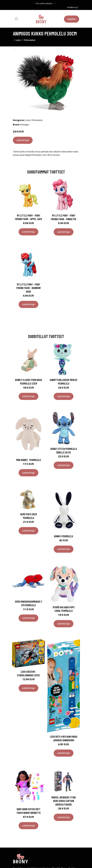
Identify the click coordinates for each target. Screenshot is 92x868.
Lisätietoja (23, 140)
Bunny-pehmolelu (64, 536)
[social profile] (55, 3)
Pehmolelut (30, 40)
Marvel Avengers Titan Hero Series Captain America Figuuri (64, 801)
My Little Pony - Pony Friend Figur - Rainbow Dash (29, 288)
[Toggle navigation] (16, 19)
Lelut (18, 40)
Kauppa (72, 19)
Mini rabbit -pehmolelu (29, 460)
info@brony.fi (73, 7)
